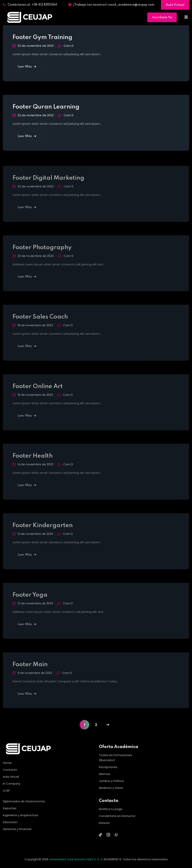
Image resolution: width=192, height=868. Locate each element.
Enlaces (104, 823)
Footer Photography (42, 251)
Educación (10, 822)
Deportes (10, 808)
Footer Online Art (38, 390)
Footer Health (33, 459)
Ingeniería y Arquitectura (21, 815)
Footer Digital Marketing (48, 181)
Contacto (10, 770)
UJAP (6, 790)
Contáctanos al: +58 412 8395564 (30, 5)
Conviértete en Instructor (117, 816)
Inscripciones (108, 767)
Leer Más (27, 68)
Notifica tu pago (111, 809)
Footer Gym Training (42, 38)
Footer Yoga (30, 598)
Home (7, 763)
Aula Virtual (175, 5)
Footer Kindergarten (43, 529)
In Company (12, 784)
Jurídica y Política (111, 781)
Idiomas (105, 774)
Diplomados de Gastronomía (24, 801)
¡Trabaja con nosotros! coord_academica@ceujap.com (111, 5)
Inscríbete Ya (162, 17)
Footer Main (30, 668)
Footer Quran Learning (46, 108)
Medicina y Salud (111, 788)
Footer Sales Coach (40, 320)
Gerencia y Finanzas (17, 829)
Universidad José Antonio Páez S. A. (75, 859)
